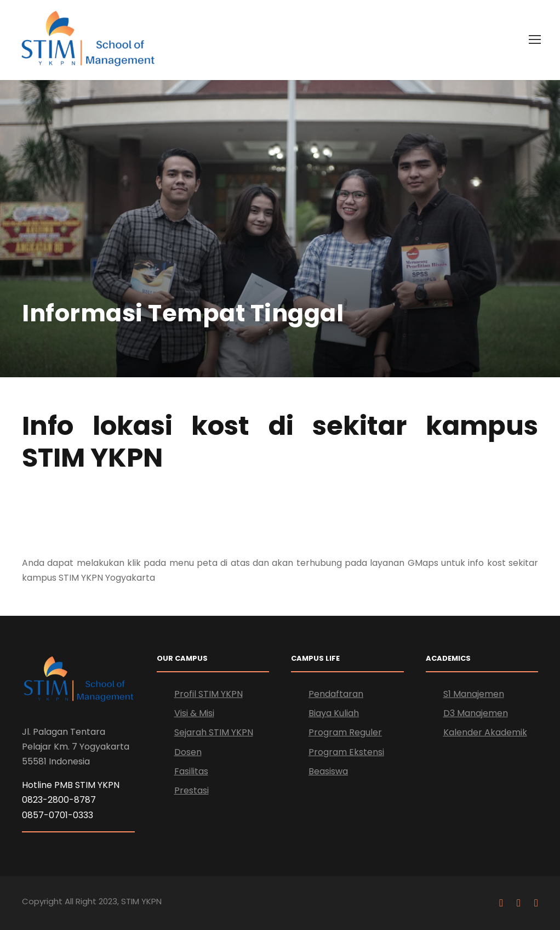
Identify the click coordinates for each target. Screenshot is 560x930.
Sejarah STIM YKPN (214, 732)
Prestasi (192, 790)
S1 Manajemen (474, 694)
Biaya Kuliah (334, 713)
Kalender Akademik (485, 732)
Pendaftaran (336, 694)
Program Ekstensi (346, 752)
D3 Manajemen (476, 713)
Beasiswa (328, 771)
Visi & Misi (194, 713)
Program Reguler (345, 732)
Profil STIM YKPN (208, 694)
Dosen (188, 752)
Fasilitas (191, 771)
